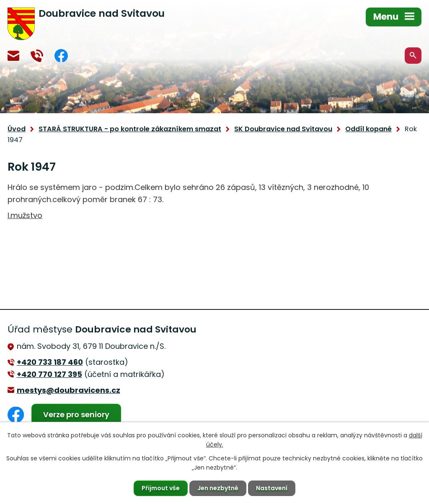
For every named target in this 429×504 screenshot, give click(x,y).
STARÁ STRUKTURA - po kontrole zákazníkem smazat (130, 129)
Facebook (61, 56)
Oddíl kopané (368, 129)
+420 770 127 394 (37, 56)
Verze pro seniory (76, 414)
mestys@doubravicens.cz (13, 56)
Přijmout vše (161, 488)
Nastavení (272, 488)
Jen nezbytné (218, 488)
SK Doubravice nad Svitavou (283, 129)
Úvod (17, 129)
